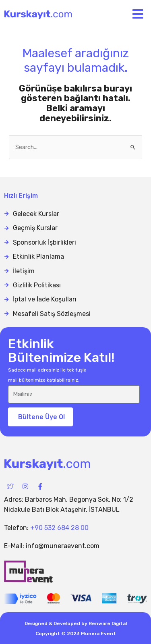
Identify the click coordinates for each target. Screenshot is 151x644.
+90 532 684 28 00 (59, 528)
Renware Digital (108, 623)
